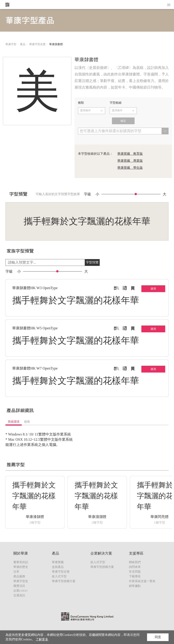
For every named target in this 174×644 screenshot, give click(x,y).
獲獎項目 (19, 586)
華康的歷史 (21, 567)
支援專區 (136, 553)
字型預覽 (92, 262)
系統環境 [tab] (14, 422)
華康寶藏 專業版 (130, 161)
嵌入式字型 (59, 576)
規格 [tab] (27, 422)
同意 (158, 637)
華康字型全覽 (37, 44)
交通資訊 (19, 595)
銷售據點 (135, 586)
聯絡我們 (135, 562)
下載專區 (135, 576)
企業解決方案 (101, 553)
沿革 (16, 572)
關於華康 (21, 553)
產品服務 (19, 576)
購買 (153, 289)
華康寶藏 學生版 (130, 168)
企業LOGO (20, 591)
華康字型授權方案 (64, 581)
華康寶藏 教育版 (130, 154)
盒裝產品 (58, 567)
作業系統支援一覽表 (142, 581)
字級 (87, 194)
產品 (23, 44)
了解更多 (42, 639)
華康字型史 (21, 581)
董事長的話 (21, 562)
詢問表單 (135, 567)
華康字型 (11, 44)
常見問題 (135, 572)
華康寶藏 (58, 562)
